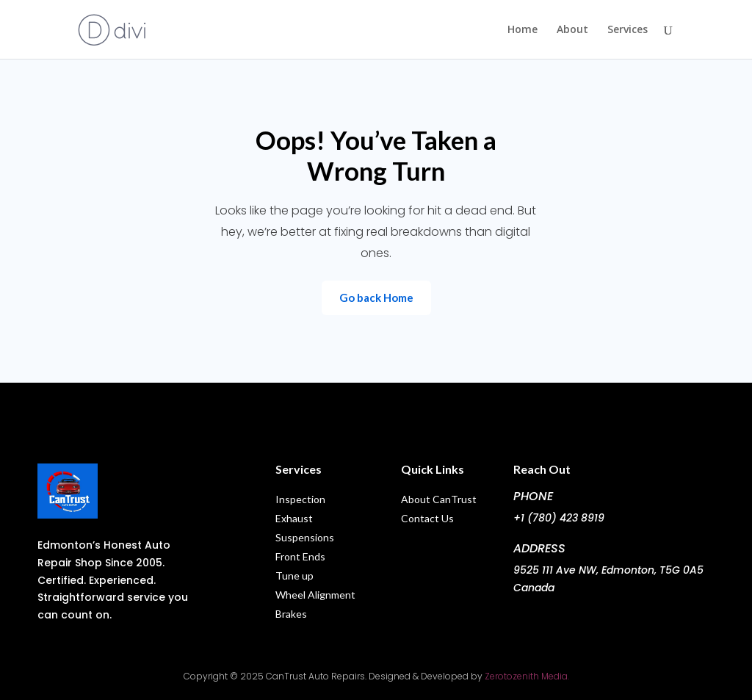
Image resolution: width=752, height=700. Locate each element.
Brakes (291, 614)
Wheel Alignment (315, 595)
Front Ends (300, 556)
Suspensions (305, 537)
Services (628, 30)
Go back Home (376, 297)
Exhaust (294, 518)
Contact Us (427, 518)
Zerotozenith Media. (526, 676)
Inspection (301, 499)
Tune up (294, 575)
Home (523, 30)
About (572, 30)
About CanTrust (439, 499)
